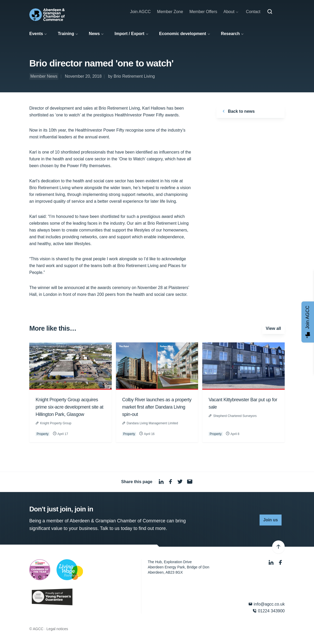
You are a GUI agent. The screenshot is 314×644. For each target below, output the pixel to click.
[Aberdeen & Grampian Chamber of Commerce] (47, 15)
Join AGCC (140, 12)
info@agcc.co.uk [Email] (267, 604)
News (94, 34)
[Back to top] (278, 547)
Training (66, 34)
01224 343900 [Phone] (269, 611)
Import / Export (130, 34)
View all (273, 328)
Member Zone (170, 12)
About (229, 12)
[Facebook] (281, 563)
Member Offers (203, 12)
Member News (44, 76)
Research (230, 34)
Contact (253, 12)
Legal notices (57, 629)
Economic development (183, 34)
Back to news (238, 111)
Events (36, 34)
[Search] (270, 12)
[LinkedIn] (272, 563)
